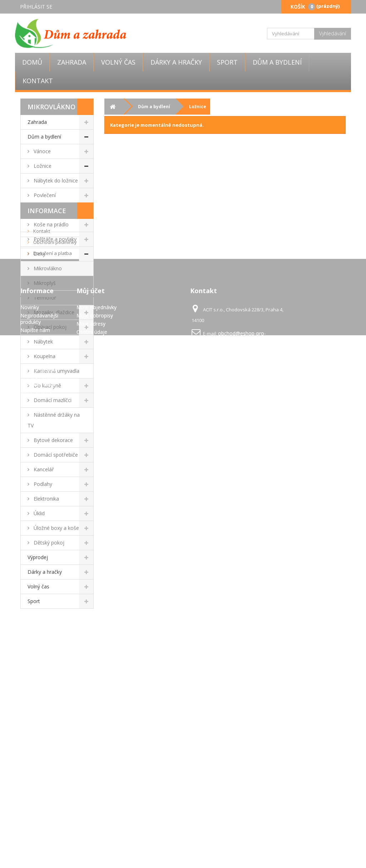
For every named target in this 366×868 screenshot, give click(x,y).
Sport (227, 62)
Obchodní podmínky (55, 656)
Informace (47, 624)
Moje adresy (91, 773)
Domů (32, 62)
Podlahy (42, 484)
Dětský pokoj (48, 543)
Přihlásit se (36, 7)
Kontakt (38, 81)
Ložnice (42, 166)
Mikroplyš (44, 283)
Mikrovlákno (47, 268)
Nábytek (43, 342)
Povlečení (44, 195)
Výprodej (38, 557)
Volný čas (118, 62)
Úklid (38, 513)
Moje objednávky (97, 757)
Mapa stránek (36, 842)
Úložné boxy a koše (56, 528)
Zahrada (72, 62)
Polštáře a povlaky (54, 239)
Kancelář (43, 469)
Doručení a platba (52, 667)
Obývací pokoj (49, 327)
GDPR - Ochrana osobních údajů (39, 830)
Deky (39, 254)
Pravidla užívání (50, 678)
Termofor (44, 298)
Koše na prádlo (50, 224)
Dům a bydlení (277, 62)
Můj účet (91, 740)
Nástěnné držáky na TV (54, 420)
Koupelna (44, 356)
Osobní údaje (92, 781)
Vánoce (41, 151)
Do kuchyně (47, 385)
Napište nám (35, 780)
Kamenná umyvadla (56, 371)
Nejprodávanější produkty (39, 768)
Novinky (30, 757)
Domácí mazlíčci (52, 400)
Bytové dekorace (53, 440)
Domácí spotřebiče (55, 455)
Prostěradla (46, 210)
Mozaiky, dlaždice (53, 312)
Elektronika (46, 499)
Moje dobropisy (95, 765)
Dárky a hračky (176, 62)
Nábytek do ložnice (55, 180)
